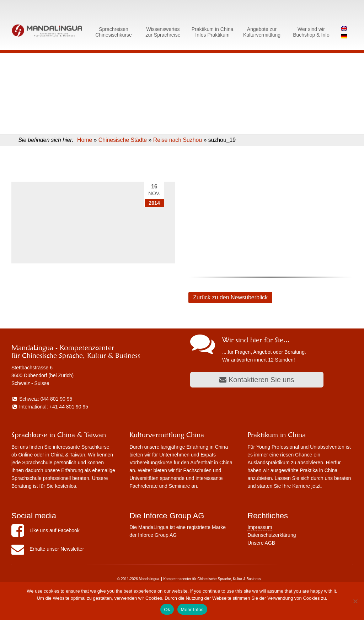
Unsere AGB (261, 543)
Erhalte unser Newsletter (48, 549)
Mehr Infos (192, 610)
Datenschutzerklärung (272, 535)
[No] (355, 601)
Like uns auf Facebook (45, 530)
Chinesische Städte (123, 140)
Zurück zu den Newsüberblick (230, 297)
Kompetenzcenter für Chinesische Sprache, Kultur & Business (212, 579)
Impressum (260, 527)
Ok (167, 610)
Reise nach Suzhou (178, 140)
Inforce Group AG (157, 535)
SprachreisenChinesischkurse (114, 32)
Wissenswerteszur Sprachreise (163, 32)
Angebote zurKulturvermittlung (262, 32)
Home (85, 140)
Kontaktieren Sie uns (257, 380)
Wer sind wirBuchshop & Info (311, 32)
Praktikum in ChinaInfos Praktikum (213, 32)
